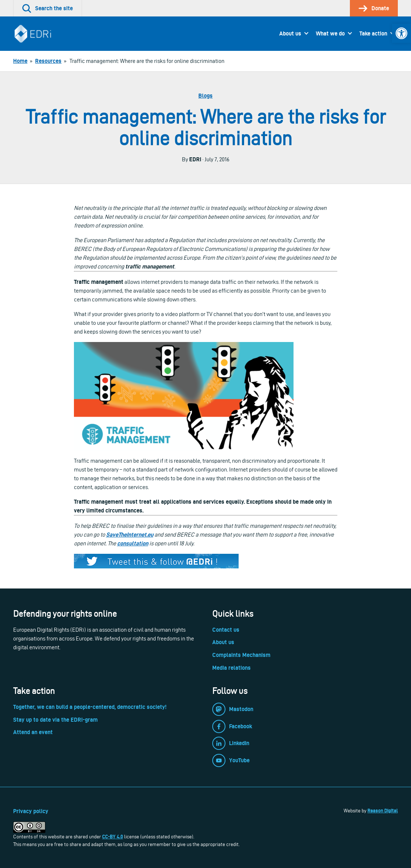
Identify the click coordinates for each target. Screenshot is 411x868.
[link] (401, 33)
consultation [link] (133, 543)
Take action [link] (373, 33)
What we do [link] (330, 33)
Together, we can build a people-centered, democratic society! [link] (90, 707)
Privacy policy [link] (31, 811)
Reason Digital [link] (383, 811)
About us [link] (290, 33)
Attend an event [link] (33, 732)
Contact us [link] (226, 630)
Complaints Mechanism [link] (241, 655)
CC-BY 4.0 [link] (113, 837)
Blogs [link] (205, 96)
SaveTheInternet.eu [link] (130, 535)
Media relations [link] (231, 668)
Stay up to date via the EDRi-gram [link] (55, 720)
